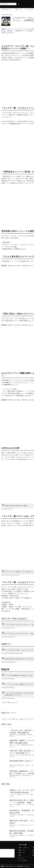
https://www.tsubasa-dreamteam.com (13, 653)
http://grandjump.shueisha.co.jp (12, 575)
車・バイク (21, 858)
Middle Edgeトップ (6, 10)
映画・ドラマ (22, 853)
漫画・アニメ (19, 10)
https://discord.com (9, 509)
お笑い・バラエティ (23, 848)
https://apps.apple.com (10, 628)
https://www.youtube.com (10, 662)
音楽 (20, 855)
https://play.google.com (10, 637)
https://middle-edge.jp (9, 679)
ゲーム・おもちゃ (23, 860)
